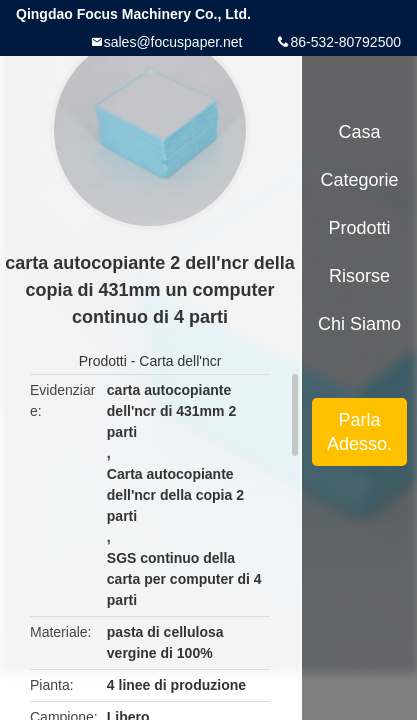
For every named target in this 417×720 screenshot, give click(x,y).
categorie (359, 180)
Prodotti (103, 361)
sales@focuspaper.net (173, 42)
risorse (359, 276)
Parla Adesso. (359, 432)
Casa (360, 132)
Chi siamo (359, 324)
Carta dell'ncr (180, 361)
